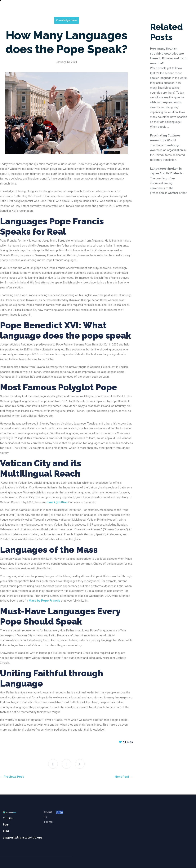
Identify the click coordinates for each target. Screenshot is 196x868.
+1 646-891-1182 (8, 825)
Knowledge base (67, 20)
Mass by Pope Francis (44, 601)
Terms (48, 822)
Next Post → (124, 777)
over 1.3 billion (57, 502)
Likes (126, 742)
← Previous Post (12, 777)
